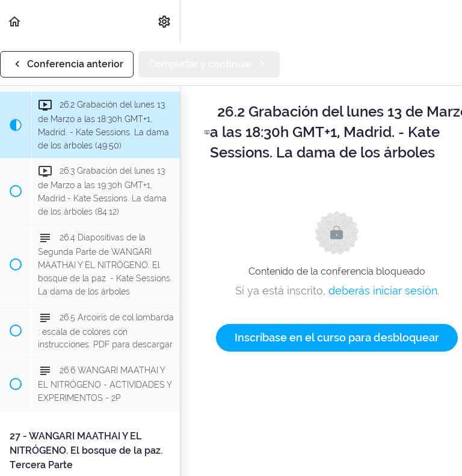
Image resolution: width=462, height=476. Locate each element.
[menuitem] (165, 21)
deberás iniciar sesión (383, 291)
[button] (15, 21)
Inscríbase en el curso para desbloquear (337, 337)
